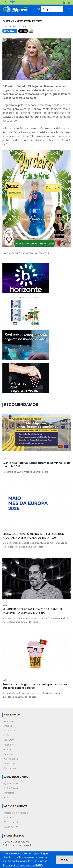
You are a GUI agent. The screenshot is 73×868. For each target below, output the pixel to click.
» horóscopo (9, 763)
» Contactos (9, 797)
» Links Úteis (9, 817)
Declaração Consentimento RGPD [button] (23, 865)
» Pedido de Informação (15, 813)
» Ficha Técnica (11, 788)
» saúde (7, 735)
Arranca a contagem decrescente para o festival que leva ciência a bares (35, 686)
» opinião (7, 749)
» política (7, 726)
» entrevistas (9, 768)
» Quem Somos (11, 783)
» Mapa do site (10, 827)
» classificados (10, 759)
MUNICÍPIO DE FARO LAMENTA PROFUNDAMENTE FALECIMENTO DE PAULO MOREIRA (32, 611)
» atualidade (9, 721)
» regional (8, 745)
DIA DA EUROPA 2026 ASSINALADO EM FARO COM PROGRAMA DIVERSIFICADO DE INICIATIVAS (33, 536)
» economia (9, 730)
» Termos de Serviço (13, 822)
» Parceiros (8, 793)
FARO (5, 459)
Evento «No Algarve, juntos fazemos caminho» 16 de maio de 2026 (36, 465)
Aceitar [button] (64, 860)
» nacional (8, 754)
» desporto (8, 740)
